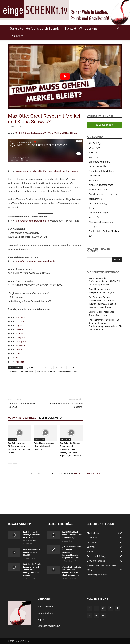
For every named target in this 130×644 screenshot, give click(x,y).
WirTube (20, 334)
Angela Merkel (31, 368)
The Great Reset (27, 371)
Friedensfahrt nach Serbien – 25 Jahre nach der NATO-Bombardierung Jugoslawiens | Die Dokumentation (105, 325)
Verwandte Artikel (22, 418)
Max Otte (13, 371)
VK (17, 358)
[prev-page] (10, 462)
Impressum (43, 619)
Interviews (94, 157)
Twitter (19, 350)
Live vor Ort (95, 148)
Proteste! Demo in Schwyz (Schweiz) (21, 405)
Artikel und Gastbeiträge (101, 185)
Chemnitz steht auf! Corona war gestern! (66, 405)
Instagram (21, 342)
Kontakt (71, 28)
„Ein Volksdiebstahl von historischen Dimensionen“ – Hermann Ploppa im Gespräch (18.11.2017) (72, 552)
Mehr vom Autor (51, 418)
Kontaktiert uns (45, 606)
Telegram (20, 338)
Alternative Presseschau (101, 222)
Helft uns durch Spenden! (44, 28)
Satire (92, 208)
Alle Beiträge (40, 439)
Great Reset (60, 368)
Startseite (16, 28)
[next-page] (15, 462)
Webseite (20, 318)
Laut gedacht (95, 227)
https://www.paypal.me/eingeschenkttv (36, 261)
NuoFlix (19, 330)
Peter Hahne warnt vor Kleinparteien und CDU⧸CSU (44, 446)
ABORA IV (12, 439)
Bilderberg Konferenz (99, 162)
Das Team (16, 36)
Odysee (19, 326)
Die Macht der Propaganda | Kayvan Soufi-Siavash (102, 313)
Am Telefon (94, 217)
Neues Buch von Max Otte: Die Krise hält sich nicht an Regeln (47, 171)
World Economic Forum (68, 371)
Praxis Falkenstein (98, 189)
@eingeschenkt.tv (87, 473)
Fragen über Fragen (99, 213)
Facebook (20, 346)
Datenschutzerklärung (49, 626)
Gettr (18, 354)
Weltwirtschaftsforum (46, 371)
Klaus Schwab (74, 368)
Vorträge (93, 152)
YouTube (20, 322)
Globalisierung (46, 368)
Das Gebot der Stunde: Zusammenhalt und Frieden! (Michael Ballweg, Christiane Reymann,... (32, 570)
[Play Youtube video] (65, 76)
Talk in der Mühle (97, 166)
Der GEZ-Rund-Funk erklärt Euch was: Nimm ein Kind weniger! (72, 535)
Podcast (20, 362)
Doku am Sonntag (98, 203)
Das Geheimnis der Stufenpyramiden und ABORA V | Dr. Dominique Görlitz (104, 281)
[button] (118, 29)
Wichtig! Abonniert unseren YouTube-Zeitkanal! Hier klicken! (47, 133)
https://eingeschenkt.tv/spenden (32, 221)
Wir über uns (88, 28)
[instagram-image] (9, 486)
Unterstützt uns (45, 613)
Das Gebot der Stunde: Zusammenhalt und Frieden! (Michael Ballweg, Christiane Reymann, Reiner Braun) (71, 449)
